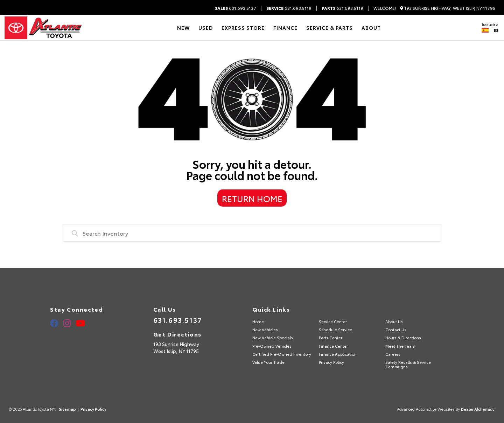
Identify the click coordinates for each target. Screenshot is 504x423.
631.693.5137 (236, 8)
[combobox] (252, 233)
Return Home (252, 198)
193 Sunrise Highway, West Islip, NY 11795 (448, 8)
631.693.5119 (289, 8)
